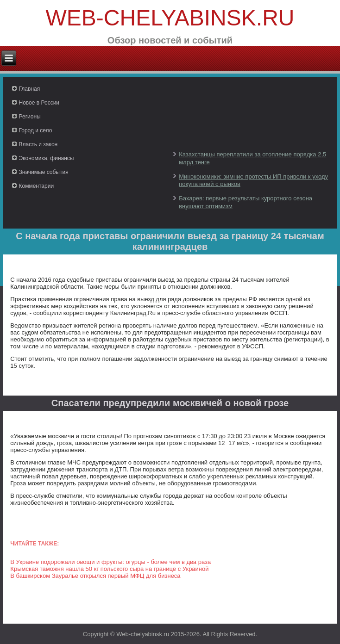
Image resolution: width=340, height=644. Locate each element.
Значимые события (44, 172)
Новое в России (39, 103)
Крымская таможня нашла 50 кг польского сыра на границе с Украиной (109, 569)
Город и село (36, 130)
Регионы (30, 117)
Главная (30, 89)
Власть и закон (38, 144)
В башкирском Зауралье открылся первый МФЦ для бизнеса (95, 576)
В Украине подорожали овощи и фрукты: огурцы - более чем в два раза (110, 562)
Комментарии (37, 186)
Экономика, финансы (47, 158)
